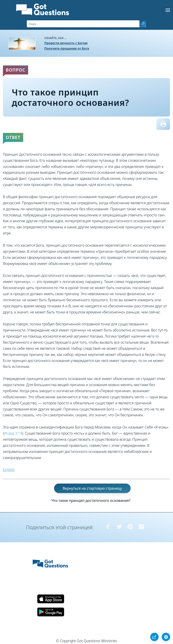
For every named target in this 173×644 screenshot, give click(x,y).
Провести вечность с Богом (66, 43)
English (9, 470)
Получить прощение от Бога (67, 48)
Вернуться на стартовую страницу (92, 488)
